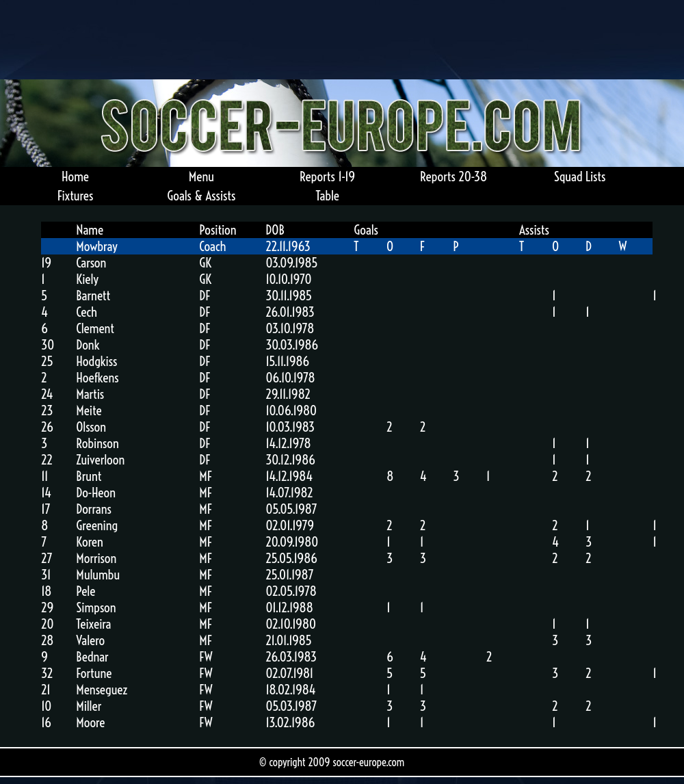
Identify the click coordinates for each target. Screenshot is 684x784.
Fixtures (75, 196)
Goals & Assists (201, 196)
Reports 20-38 (453, 177)
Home (75, 177)
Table (327, 196)
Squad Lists (580, 177)
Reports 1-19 (327, 177)
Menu (201, 177)
